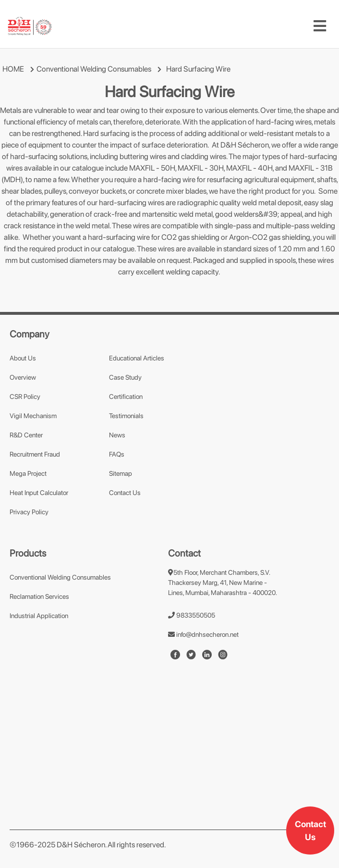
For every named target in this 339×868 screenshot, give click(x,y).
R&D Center (26, 435)
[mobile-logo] (30, 26)
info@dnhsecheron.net (203, 634)
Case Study (125, 377)
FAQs (117, 454)
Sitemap (121, 473)
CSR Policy (25, 397)
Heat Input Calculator (39, 493)
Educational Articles (137, 358)
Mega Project (28, 473)
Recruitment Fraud (35, 454)
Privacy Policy (29, 512)
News (117, 435)
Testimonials (126, 416)
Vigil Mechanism (33, 416)
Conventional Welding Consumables (94, 69)
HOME (13, 69)
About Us (23, 358)
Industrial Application (39, 616)
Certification (126, 397)
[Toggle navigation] (320, 26)
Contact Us (310, 831)
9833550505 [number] (192, 615)
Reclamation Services (39, 596)
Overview (23, 377)
